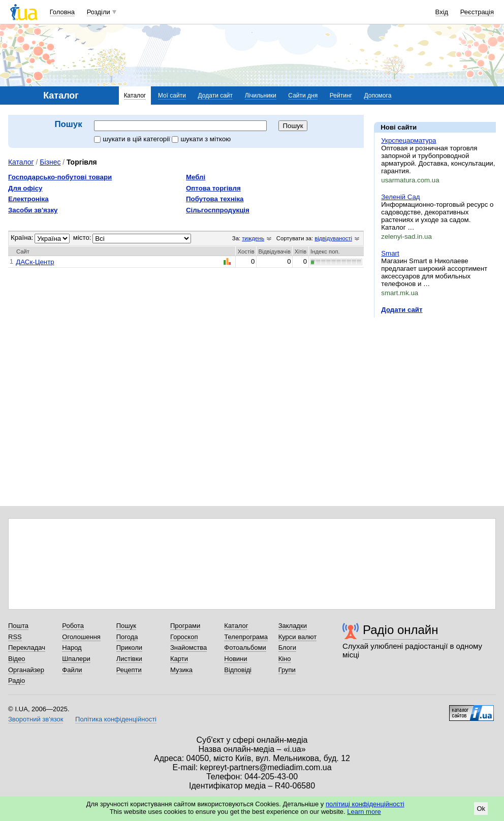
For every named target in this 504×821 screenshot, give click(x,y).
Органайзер (26, 670)
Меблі (196, 177)
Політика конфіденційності (116, 719)
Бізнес (50, 162)
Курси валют (298, 637)
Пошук (126, 626)
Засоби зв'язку (33, 210)
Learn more (364, 812)
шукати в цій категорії (133, 139)
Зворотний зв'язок (36, 719)
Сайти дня (303, 96)
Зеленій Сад (400, 197)
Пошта (18, 626)
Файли (72, 670)
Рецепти (129, 670)
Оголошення (81, 637)
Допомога (378, 96)
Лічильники (261, 96)
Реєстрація (477, 12)
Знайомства (188, 648)
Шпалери (76, 659)
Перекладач (27, 648)
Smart (390, 253)
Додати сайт (216, 96)
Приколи (129, 648)
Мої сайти (172, 96)
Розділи (99, 12)
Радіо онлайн (401, 630)
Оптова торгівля (213, 188)
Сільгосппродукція (218, 210)
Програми (185, 626)
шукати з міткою (201, 139)
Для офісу (25, 188)
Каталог (135, 96)
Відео (17, 659)
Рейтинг (341, 96)
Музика (181, 670)
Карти (179, 659)
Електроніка (28, 199)
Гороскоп (184, 637)
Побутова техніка (215, 199)
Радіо (17, 681)
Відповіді (238, 670)
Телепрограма (246, 637)
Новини (235, 659)
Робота (73, 626)
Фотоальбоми (245, 648)
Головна (62, 12)
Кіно (285, 659)
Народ (72, 648)
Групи (287, 670)
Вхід (442, 12)
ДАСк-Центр (35, 262)
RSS (15, 637)
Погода (127, 637)
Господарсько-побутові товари (60, 177)
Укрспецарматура (408, 140)
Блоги (287, 648)
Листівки (129, 659)
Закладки (293, 626)
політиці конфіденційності (365, 804)
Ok (481, 809)
